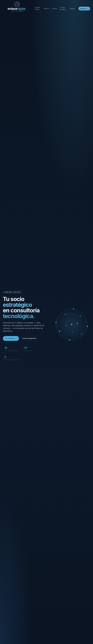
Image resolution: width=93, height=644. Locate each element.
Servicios (46, 9)
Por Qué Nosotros (63, 9)
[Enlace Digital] (17, 9)
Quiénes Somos (38, 9)
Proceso (55, 9)
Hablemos (84, 9)
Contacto (72, 9)
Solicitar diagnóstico (29, 338)
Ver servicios (11, 338)
